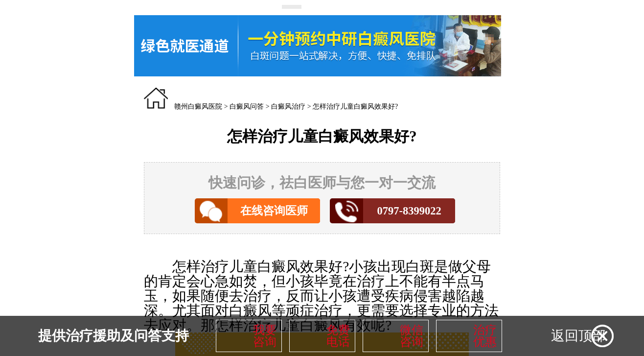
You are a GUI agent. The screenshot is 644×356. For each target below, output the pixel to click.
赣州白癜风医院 (198, 107)
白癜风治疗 (288, 107)
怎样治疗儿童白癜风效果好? (355, 107)
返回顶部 (578, 336)
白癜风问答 (247, 107)
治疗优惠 (485, 336)
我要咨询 (265, 336)
